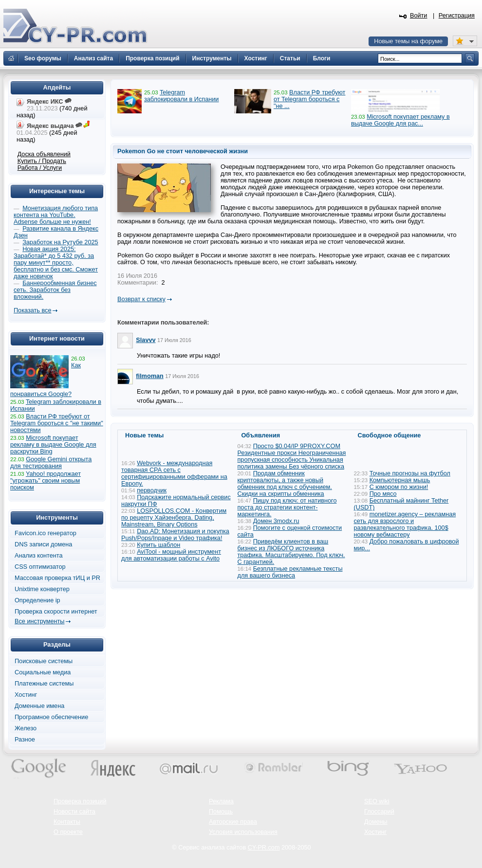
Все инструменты (39, 621)
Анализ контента (39, 556)
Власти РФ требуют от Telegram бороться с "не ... (309, 99)
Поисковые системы (44, 661)
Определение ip (37, 600)
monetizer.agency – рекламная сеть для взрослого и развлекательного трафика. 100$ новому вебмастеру (405, 524)
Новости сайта (74, 812)
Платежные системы (44, 684)
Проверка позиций (80, 801)
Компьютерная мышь (400, 480)
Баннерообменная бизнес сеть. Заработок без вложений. (55, 290)
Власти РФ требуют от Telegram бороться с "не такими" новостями (57, 423)
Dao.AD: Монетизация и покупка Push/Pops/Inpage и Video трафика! (175, 535)
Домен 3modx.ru (276, 521)
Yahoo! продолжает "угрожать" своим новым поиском (46, 481)
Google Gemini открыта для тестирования (51, 463)
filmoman (149, 376)
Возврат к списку (141, 299)
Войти (419, 16)
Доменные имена (39, 706)
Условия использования (243, 832)
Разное (25, 740)
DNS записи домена (43, 544)
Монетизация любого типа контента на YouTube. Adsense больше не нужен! (56, 215)
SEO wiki (377, 801)
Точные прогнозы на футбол (410, 473)
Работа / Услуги (40, 168)
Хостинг (26, 695)
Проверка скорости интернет (56, 612)
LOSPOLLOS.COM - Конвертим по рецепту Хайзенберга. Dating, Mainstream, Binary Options (174, 518)
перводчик (152, 490)
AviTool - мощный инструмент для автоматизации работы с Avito (171, 555)
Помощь (221, 812)
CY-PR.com (264, 848)
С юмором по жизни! (399, 487)
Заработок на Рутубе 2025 (60, 242)
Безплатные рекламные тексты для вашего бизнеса (290, 572)
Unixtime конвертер (42, 589)
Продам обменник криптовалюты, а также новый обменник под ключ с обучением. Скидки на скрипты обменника (285, 484)
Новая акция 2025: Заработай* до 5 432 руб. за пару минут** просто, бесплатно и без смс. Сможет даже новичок (56, 263)
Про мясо (383, 494)
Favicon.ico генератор (46, 533)
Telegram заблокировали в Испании (181, 96)
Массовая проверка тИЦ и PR (57, 578)
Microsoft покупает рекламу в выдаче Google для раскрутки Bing (53, 445)
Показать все (32, 310)
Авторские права (233, 822)
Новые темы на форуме (408, 41)
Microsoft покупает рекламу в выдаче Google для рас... (400, 120)
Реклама (221, 801)
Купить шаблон (158, 545)
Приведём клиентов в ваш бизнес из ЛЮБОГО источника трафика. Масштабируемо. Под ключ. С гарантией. (291, 552)
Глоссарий (379, 812)
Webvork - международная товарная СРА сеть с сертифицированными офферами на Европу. (174, 473)
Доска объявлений (44, 154)
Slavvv (146, 340)
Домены (376, 822)
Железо (26, 728)
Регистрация (457, 16)
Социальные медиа (43, 672)
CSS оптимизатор (40, 567)
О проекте (68, 832)
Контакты (67, 822)
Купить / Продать (42, 161)
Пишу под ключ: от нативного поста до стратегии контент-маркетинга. (287, 507)
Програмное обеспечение (51, 717)
